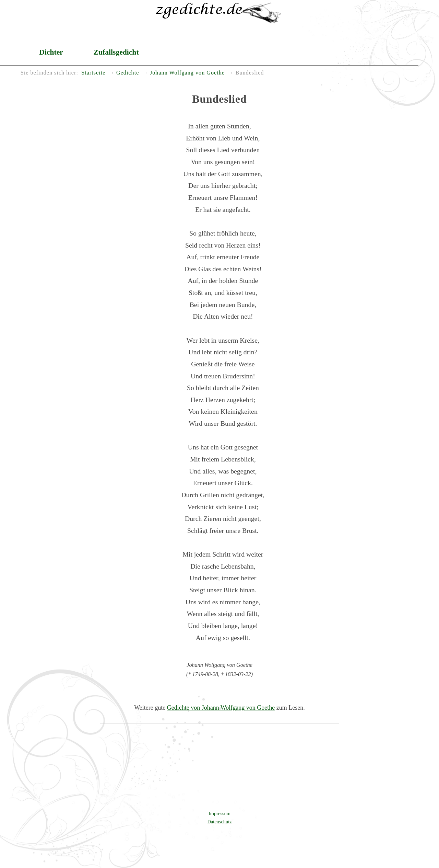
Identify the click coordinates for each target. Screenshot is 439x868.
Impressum (219, 813)
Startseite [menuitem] (93, 73)
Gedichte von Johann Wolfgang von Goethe (221, 708)
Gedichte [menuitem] (128, 73)
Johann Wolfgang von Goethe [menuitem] (187, 73)
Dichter (51, 52)
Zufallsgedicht (116, 52)
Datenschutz (219, 822)
